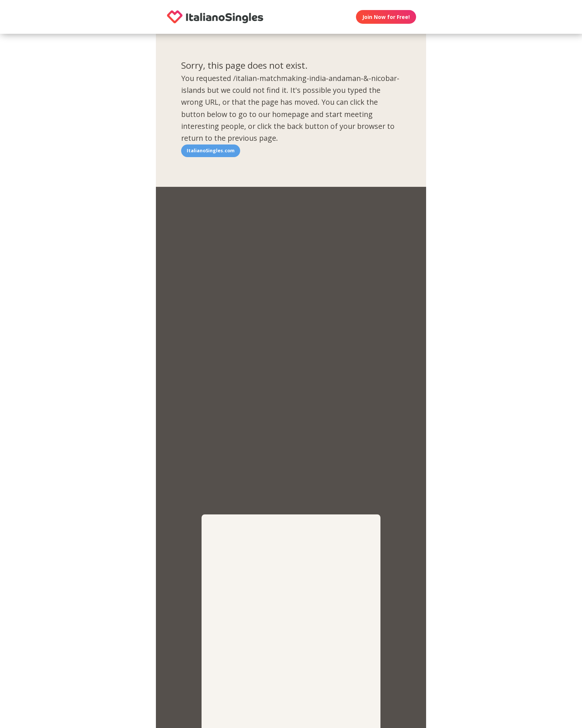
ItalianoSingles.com (211, 151)
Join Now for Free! (386, 17)
